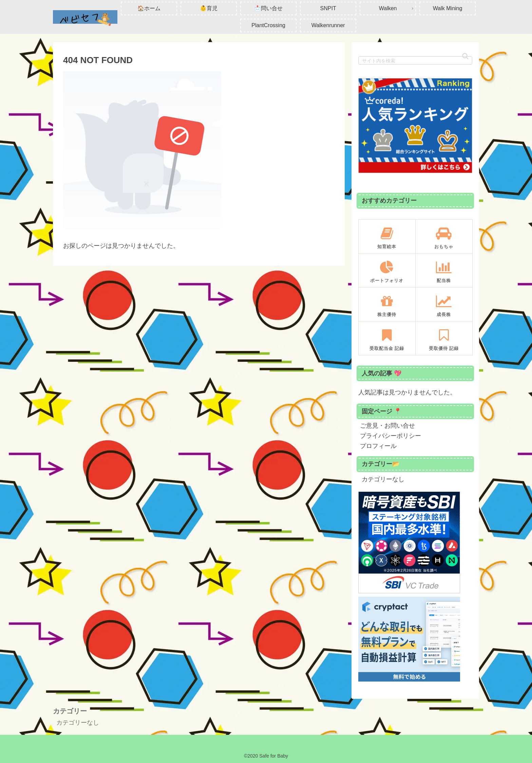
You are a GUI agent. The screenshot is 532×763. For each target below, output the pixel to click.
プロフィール (378, 446)
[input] (415, 60)
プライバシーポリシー (391, 436)
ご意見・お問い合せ (387, 426)
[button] (465, 56)
